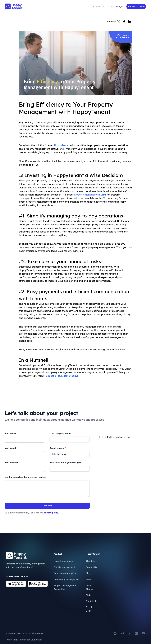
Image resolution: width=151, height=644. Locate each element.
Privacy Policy (12, 640)
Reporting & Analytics (65, 573)
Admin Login (117, 6)
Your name (11, 433)
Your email (11, 448)
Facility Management (64, 567)
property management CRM (90, 195)
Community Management (67, 579)
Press (88, 579)
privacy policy (51, 513)
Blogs (89, 573)
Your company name (60, 433)
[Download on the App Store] (16, 584)
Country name (58, 448)
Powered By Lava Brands (31, 640)
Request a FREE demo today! (61, 376)
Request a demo (136, 6)
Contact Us (99, 6)
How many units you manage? (65, 462)
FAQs (88, 595)
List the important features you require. (25, 477)
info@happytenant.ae (117, 437)
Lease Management (64, 561)
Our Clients (91, 601)
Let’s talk (47, 506)
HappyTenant (62, 145)
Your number (12, 462)
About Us (90, 561)
